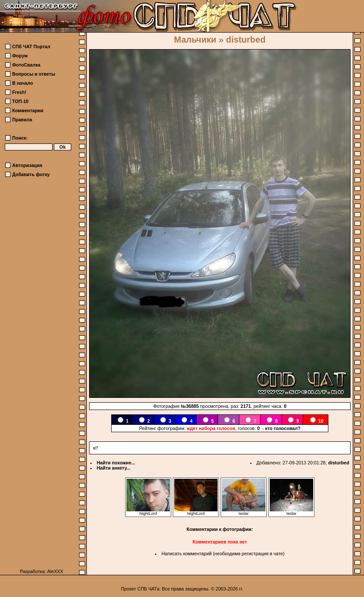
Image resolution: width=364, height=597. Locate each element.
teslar (244, 512)
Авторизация (27, 165)
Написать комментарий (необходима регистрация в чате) (223, 554)
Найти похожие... (116, 463)
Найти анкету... (114, 468)
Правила (22, 120)
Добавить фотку (31, 174)
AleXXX (55, 571)
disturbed (339, 463)
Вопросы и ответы (34, 74)
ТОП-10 (20, 101)
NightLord (148, 512)
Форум (20, 56)
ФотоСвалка (26, 65)
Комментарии (28, 110)
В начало (23, 83)
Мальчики (195, 40)
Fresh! (19, 92)
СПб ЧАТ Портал (31, 47)
